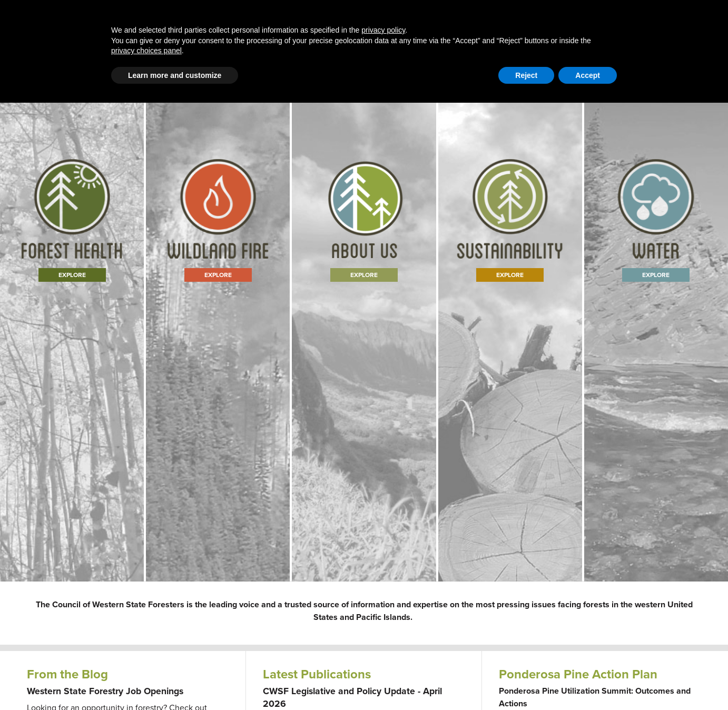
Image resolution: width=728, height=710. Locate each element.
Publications (491, 32)
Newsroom (593, 32)
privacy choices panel (146, 658)
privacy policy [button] (383, 637)
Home (136, 32)
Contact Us (570, 71)
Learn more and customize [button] (175, 683)
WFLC (692, 71)
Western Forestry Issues (213, 32)
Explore (72, 333)
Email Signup (48, 71)
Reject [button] (526, 683)
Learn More (364, 333)
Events (544, 32)
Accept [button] (588, 683)
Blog (287, 32)
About (440, 32)
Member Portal (620, 71)
